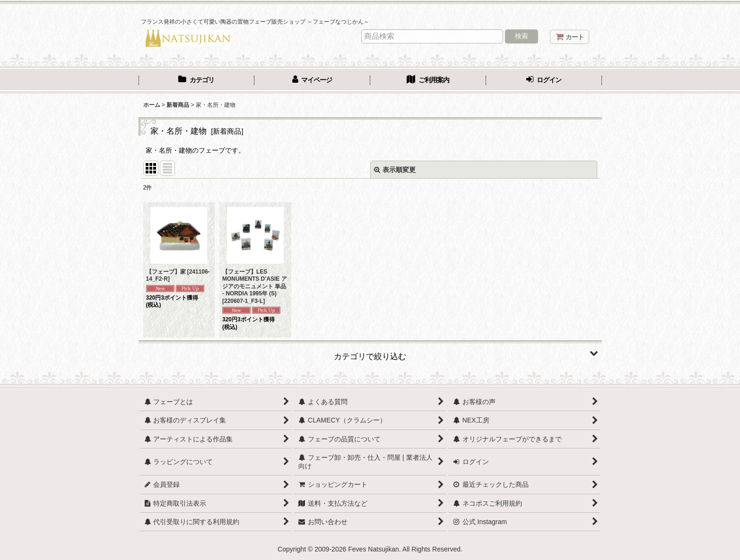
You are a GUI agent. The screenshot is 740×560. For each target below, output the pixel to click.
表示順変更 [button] (395, 170)
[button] (370, 353)
